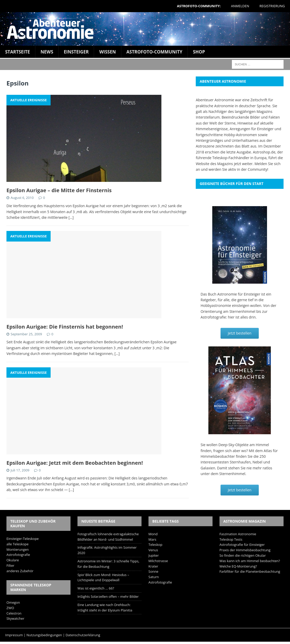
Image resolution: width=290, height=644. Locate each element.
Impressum (14, 635)
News (47, 52)
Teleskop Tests (231, 539)
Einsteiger (76, 52)
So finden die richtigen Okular (243, 555)
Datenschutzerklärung (83, 635)
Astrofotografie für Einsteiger (242, 545)
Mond (153, 534)
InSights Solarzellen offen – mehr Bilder (108, 596)
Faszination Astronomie (238, 534)
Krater (153, 566)
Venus (153, 550)
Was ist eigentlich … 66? (96, 588)
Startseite (18, 52)
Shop (199, 52)
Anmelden (240, 6)
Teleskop (155, 545)
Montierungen (18, 549)
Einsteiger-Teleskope (23, 539)
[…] (71, 217)
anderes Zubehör (20, 571)
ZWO (10, 608)
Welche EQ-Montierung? (238, 566)
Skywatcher (15, 618)
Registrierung (272, 6)
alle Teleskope (18, 544)
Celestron (14, 613)
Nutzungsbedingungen (44, 635)
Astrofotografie (18, 555)
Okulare (13, 560)
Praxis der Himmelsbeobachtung (245, 550)
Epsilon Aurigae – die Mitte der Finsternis (59, 190)
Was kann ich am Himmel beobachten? (250, 561)
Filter (10, 565)
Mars (152, 539)
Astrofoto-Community (155, 52)
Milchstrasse (158, 561)
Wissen (107, 52)
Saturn (154, 577)
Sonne (153, 571)
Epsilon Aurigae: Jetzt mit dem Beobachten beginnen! (75, 463)
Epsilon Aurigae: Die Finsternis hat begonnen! (65, 327)
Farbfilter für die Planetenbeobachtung (250, 571)
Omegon (13, 602)
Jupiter (154, 555)
